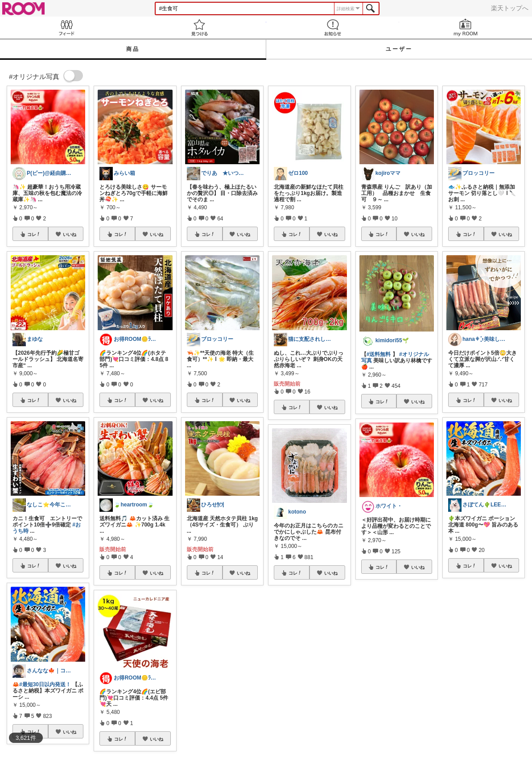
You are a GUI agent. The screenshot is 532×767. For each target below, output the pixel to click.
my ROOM (466, 27)
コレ (34, 234)
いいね (70, 234)
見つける (199, 27)
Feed (66, 27)
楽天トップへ (510, 8)
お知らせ (333, 27)
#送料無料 (379, 354)
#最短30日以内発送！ (45, 684)
